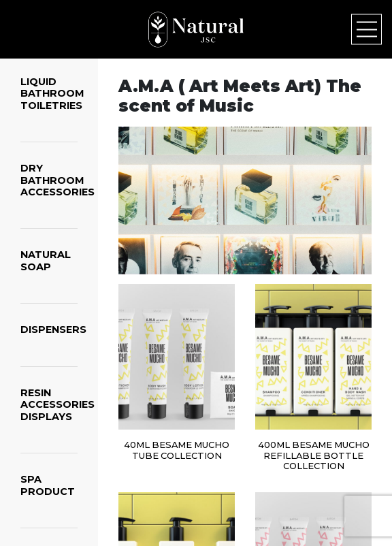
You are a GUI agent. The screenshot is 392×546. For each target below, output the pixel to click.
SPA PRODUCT (48, 485)
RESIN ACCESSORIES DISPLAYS (58, 405)
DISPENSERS (53, 330)
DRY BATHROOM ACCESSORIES (58, 180)
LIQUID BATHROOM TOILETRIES (52, 94)
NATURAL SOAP (46, 260)
